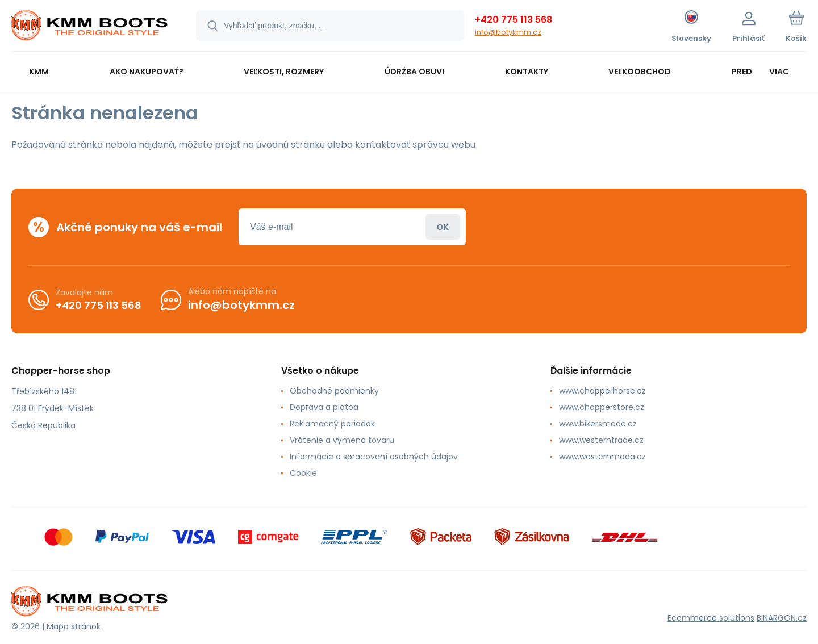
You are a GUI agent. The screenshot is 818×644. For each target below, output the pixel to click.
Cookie (303, 473)
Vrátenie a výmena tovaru (342, 440)
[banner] (89, 27)
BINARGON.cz (782, 618)
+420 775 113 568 (514, 20)
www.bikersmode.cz (598, 424)
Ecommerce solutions (711, 618)
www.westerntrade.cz (601, 440)
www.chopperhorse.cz (602, 391)
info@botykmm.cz (508, 32)
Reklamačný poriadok (332, 424)
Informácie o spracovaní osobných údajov (374, 457)
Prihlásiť (443, 227)
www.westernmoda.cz (602, 457)
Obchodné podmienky (334, 391)
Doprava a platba (324, 407)
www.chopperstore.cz (602, 407)
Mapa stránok (74, 626)
